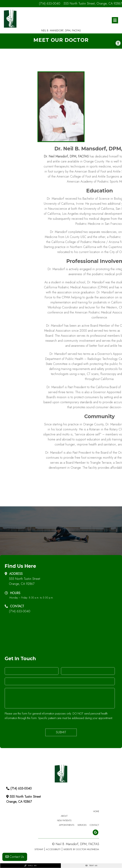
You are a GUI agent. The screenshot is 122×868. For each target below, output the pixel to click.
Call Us (30, 865)
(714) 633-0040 (50, 4)
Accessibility (53, 849)
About (64, 816)
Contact (94, 825)
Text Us (91, 865)
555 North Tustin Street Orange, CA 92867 (25, 581)
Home (96, 811)
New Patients (64, 820)
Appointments (67, 825)
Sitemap (39, 849)
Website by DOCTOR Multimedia (81, 849)
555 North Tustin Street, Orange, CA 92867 (93, 4)
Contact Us (15, 857)
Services (82, 825)
